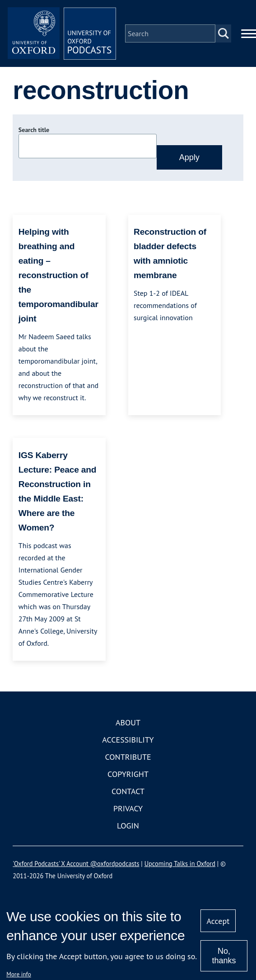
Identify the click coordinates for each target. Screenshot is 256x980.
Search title (34, 130)
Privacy (128, 808)
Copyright (128, 774)
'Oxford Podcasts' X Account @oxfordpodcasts (76, 864)
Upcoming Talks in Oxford (180, 864)
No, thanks (224, 956)
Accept (218, 921)
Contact (128, 791)
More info (19, 974)
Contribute (128, 757)
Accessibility (128, 740)
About (128, 722)
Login (128, 826)
